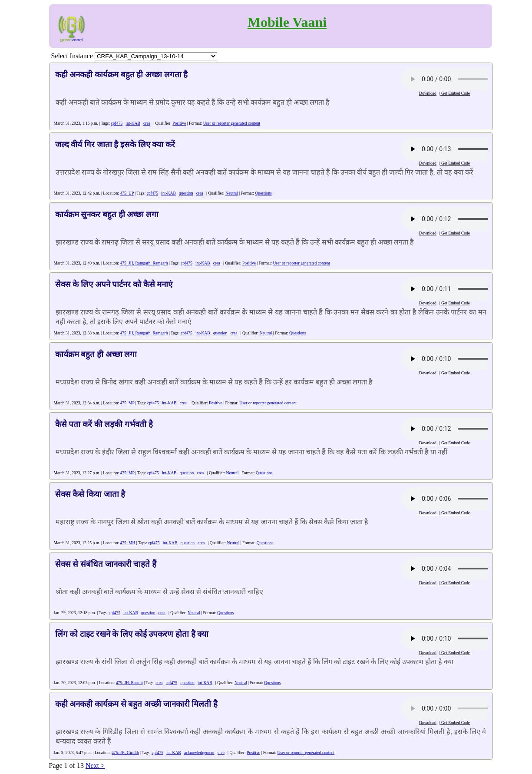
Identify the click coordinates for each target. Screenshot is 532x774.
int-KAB (133, 123)
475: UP (127, 193)
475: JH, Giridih (125, 752)
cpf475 (117, 123)
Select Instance (72, 56)
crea (147, 123)
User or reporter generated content (232, 123)
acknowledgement (199, 752)
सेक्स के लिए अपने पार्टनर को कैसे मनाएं (114, 284)
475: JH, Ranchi (129, 683)
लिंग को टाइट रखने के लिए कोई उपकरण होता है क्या (132, 634)
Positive (179, 123)
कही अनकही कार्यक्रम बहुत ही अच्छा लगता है (122, 74)
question (186, 193)
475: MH (128, 543)
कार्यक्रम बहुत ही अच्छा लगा (96, 354)
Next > (95, 766)
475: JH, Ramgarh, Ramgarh (144, 263)
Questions (263, 193)
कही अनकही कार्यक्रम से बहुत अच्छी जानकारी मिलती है (136, 704)
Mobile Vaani (287, 22)
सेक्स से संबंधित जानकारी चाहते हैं (106, 564)
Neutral (232, 193)
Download (428, 93)
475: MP (127, 403)
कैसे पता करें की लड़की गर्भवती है (104, 424)
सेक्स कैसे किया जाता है (90, 494)
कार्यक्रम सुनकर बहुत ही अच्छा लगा (107, 214)
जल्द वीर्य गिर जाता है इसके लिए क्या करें (115, 144)
